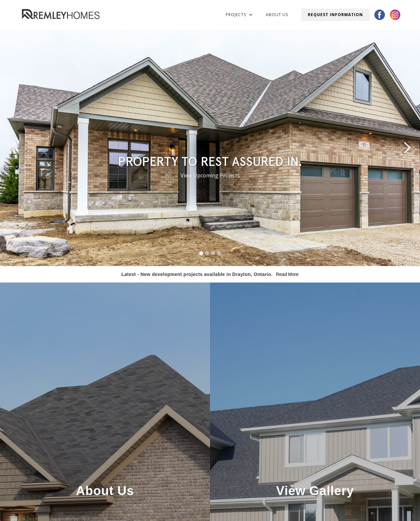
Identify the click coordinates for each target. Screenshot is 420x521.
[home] (61, 15)
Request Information (335, 15)
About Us (277, 15)
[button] (239, 15)
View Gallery (315, 491)
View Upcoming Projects (210, 175)
